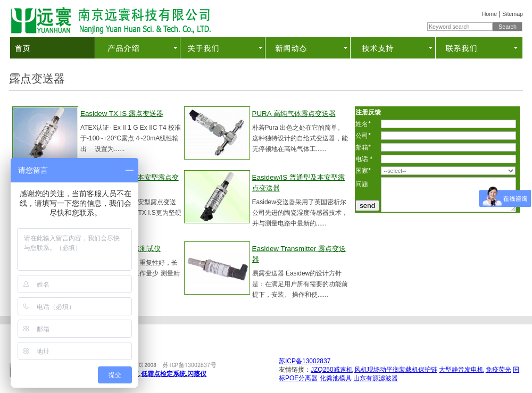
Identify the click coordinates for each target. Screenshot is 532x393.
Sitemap (513, 14)
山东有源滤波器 (376, 378)
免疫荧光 (498, 370)
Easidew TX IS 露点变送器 (122, 114)
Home (489, 14)
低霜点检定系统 (163, 374)
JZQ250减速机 (332, 370)
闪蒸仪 (197, 374)
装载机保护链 (418, 370)
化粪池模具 (336, 378)
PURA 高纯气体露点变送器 (294, 114)
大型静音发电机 (461, 370)
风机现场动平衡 (377, 370)
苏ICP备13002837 (305, 361)
